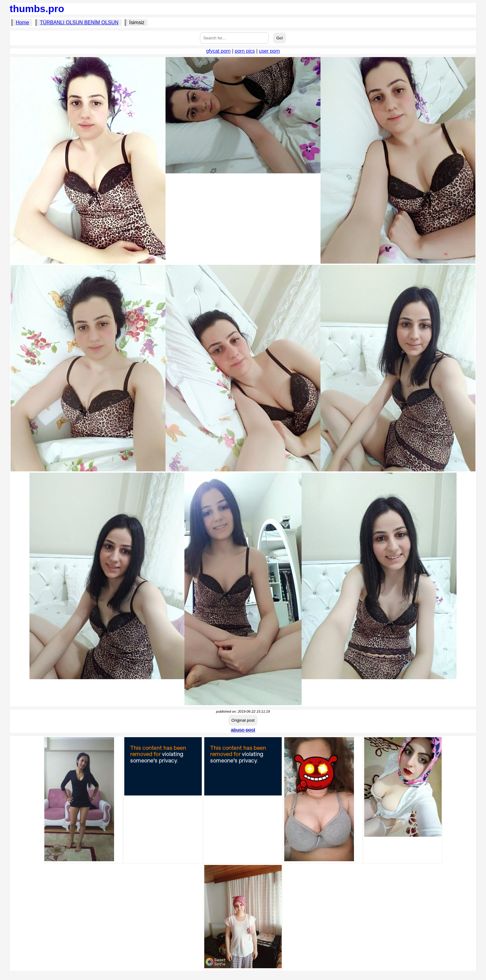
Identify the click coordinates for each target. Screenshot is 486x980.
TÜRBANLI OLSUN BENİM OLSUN (79, 22)
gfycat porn (218, 51)
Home (22, 22)
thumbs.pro (37, 9)
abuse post (243, 730)
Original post (243, 720)
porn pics (245, 51)
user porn (269, 51)
